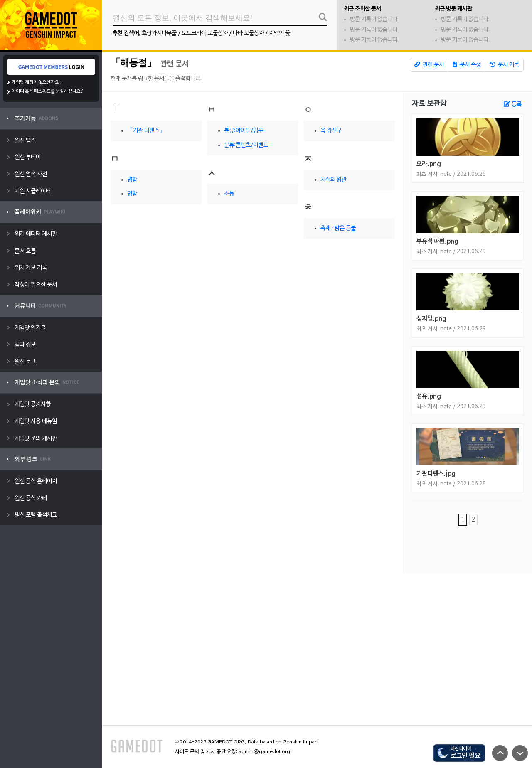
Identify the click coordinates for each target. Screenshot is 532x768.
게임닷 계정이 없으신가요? (37, 82)
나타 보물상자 (248, 33)
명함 (132, 180)
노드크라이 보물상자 (205, 33)
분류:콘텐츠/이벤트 (246, 145)
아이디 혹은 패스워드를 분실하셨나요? (48, 91)
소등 (229, 194)
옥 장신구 (331, 131)
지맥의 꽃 (280, 33)
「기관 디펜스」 (146, 131)
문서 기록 (504, 65)
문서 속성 (467, 65)
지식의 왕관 (334, 180)
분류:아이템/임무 (244, 131)
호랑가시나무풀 (159, 33)
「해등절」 (134, 64)
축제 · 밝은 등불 (338, 228)
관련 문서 (429, 65)
